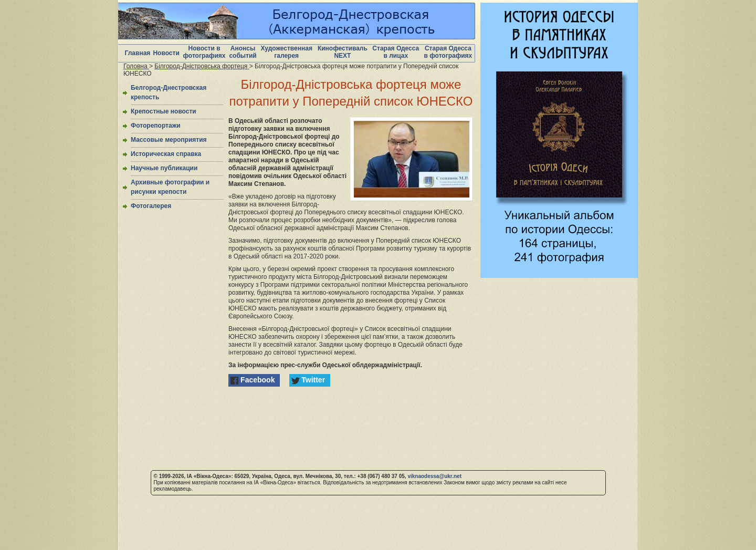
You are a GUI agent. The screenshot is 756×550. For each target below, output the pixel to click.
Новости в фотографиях (204, 52)
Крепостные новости (164, 111)
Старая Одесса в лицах (396, 52)
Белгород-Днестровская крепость (169, 92)
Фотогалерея (151, 206)
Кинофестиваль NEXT (343, 52)
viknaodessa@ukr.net (434, 476)
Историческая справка (166, 154)
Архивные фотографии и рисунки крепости (170, 187)
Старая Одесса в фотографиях (448, 52)
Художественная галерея (286, 52)
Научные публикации (164, 168)
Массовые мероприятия (169, 140)
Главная (138, 53)
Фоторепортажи (156, 126)
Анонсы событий (243, 52)
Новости (166, 53)
